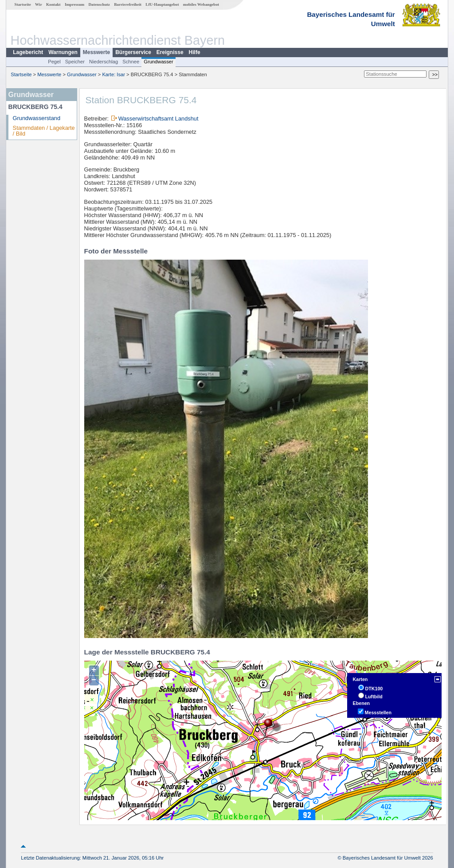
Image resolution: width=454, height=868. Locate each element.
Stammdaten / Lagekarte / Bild (44, 131)
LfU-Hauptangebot (162, 4)
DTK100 (374, 689)
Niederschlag (104, 62)
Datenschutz (99, 4)
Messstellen (378, 712)
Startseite (23, 4)
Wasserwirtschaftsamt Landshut (159, 119)
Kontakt (53, 4)
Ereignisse (170, 52)
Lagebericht (28, 52)
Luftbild (374, 697)
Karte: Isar (113, 74)
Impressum (74, 4)
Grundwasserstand (37, 118)
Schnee (131, 62)
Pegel (54, 62)
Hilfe (195, 52)
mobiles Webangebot (201, 4)
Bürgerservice (133, 52)
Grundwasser (159, 62)
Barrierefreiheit (128, 4)
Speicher (75, 62)
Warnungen (63, 52)
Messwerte (96, 52)
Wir (39, 4)
